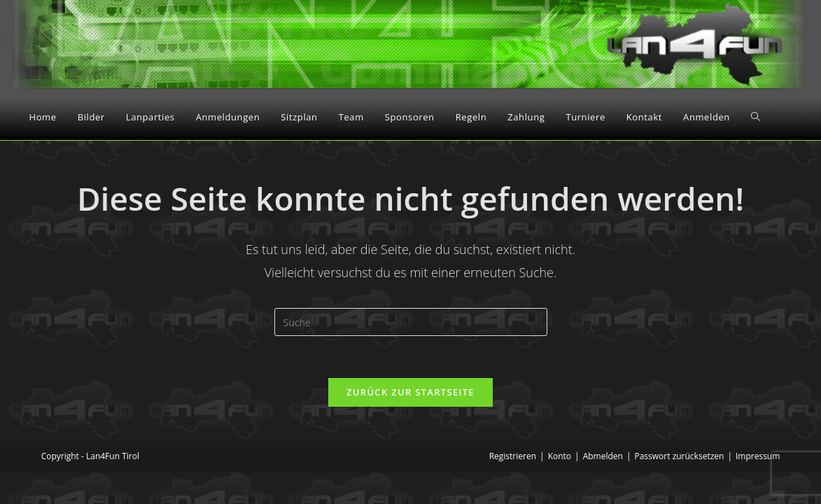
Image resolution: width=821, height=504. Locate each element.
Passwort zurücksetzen (679, 456)
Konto (560, 456)
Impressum (758, 456)
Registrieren (513, 456)
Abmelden (603, 456)
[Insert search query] (411, 322)
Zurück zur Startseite (410, 392)
